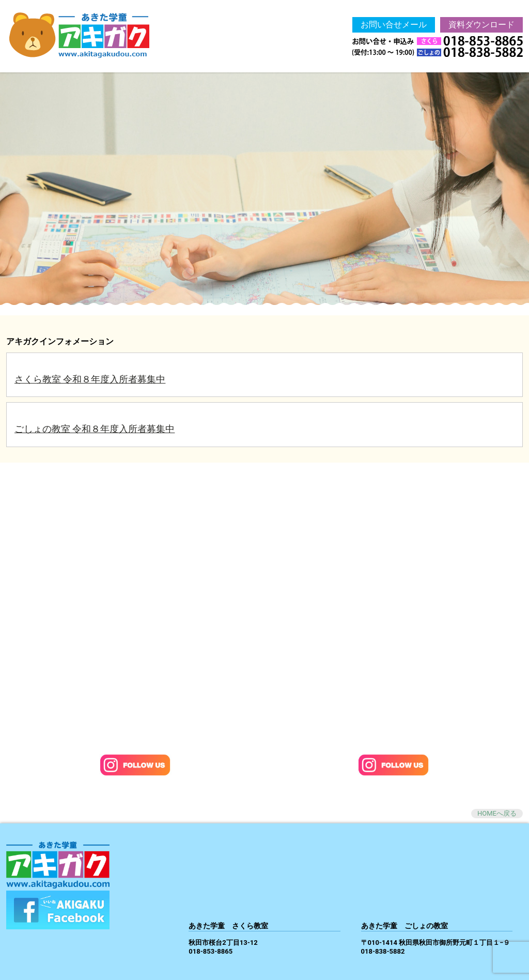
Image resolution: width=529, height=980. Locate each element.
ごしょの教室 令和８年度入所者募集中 (95, 429)
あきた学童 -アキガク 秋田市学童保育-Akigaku (92, 36)
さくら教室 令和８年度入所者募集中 (90, 379)
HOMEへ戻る (497, 813)
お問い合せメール (394, 25)
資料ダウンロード (481, 25)
